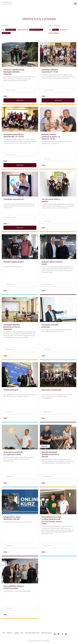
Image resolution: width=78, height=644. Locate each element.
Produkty (17, 633)
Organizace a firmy (36, 30)
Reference (10, 633)
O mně (3, 633)
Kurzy (56, 30)
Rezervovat (20, 100)
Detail (6, 96)
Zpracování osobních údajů (32, 633)
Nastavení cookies (46, 633)
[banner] (9, 3)
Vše (3, 30)
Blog (22, 633)
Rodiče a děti (11, 30)
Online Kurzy (64, 30)
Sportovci (6, 33)
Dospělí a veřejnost (23, 30)
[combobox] (20, 90)
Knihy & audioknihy (54, 33)
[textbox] (20, 90)
